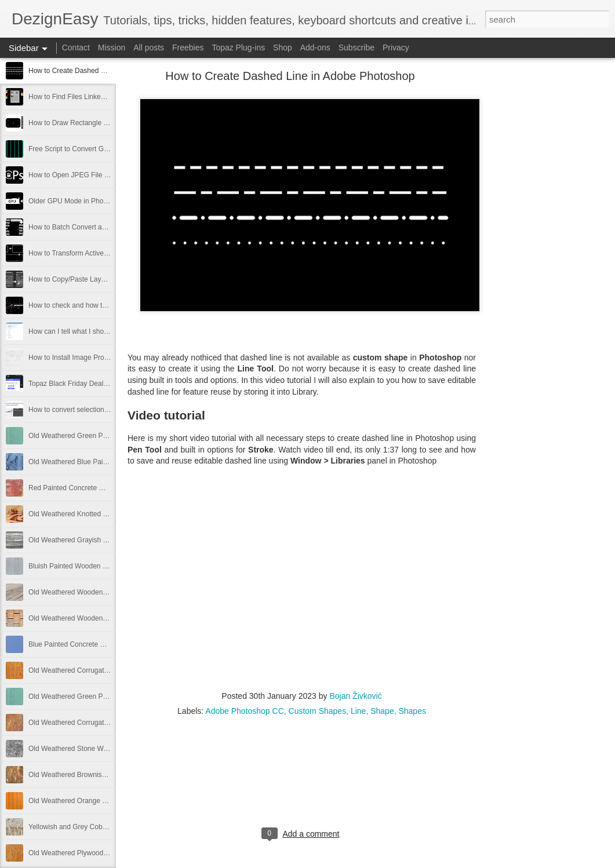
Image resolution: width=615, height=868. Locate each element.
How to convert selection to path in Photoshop (99, 410)
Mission (112, 48)
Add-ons (315, 48)
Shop (283, 48)
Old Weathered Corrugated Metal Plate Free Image (107, 670)
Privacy (396, 48)
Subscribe (356, 48)
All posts (149, 48)
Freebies (188, 48)
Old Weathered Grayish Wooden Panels (90, 540)
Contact (76, 48)
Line (358, 711)
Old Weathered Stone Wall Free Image (88, 749)
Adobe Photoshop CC (244, 711)
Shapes (412, 711)
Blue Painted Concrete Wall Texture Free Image (102, 644)
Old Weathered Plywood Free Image (85, 853)
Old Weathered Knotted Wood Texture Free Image (106, 514)
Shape (382, 711)
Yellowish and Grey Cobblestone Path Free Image (105, 827)
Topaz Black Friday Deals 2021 (76, 384)
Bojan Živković (355, 696)
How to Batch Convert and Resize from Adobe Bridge (110, 227)
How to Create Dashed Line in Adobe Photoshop (103, 71)
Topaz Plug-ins (238, 48)
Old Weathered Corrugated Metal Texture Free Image (111, 723)
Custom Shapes (318, 711)
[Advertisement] (540, 258)
